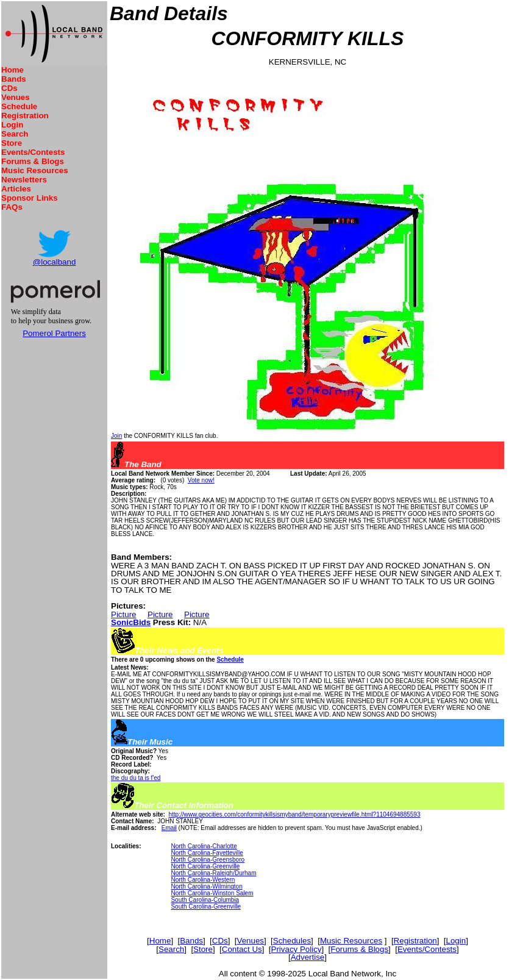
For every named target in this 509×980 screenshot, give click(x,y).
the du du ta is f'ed (136, 778)
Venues (16, 97)
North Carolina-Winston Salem (212, 893)
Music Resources (35, 170)
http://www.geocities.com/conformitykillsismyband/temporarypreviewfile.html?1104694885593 (294, 814)
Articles (16, 189)
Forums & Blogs (33, 161)
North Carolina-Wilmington (206, 886)
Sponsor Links (30, 198)
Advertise (308, 957)
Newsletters (24, 180)
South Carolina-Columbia (205, 900)
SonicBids (131, 622)
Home (12, 70)
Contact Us (242, 949)
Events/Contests (33, 152)
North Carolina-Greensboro (208, 860)
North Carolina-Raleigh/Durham (213, 873)
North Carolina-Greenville (205, 866)
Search (15, 134)
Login (12, 125)
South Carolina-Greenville (206, 907)
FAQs (12, 207)
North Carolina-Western (203, 880)
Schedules (292, 941)
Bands (14, 79)
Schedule (19, 106)
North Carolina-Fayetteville (207, 853)
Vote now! (201, 480)
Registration (25, 116)
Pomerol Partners (54, 333)
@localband (55, 262)
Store (12, 143)
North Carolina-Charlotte (204, 846)
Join (116, 436)
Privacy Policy (297, 949)
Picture (123, 614)
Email (169, 828)
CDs (9, 88)
